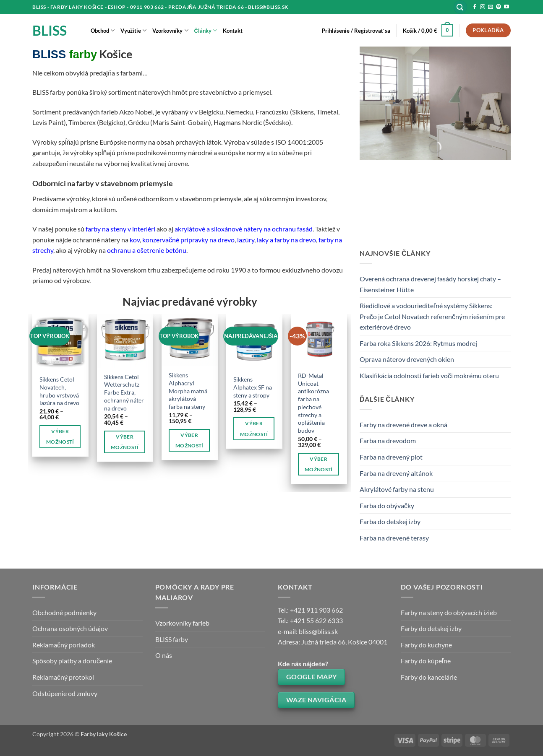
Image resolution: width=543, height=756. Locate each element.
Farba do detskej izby (390, 521)
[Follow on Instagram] (483, 7)
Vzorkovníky (170, 30)
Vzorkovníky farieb (182, 623)
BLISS (50, 31)
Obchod (103, 30)
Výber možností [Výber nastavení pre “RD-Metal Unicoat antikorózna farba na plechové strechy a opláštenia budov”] (319, 464)
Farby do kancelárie (429, 677)
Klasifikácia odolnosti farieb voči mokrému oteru (429, 375)
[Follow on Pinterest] (499, 7)
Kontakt (233, 31)
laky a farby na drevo (286, 240)
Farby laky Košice (104, 734)
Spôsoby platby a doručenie (72, 661)
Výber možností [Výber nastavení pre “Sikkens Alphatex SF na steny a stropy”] (254, 429)
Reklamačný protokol (63, 677)
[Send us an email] (491, 7)
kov (135, 240)
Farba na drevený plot (391, 457)
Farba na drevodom (388, 440)
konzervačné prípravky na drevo (188, 240)
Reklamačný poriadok (64, 645)
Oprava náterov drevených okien (407, 359)
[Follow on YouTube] (506, 7)
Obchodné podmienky (64, 612)
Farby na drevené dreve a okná (403, 425)
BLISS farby (172, 639)
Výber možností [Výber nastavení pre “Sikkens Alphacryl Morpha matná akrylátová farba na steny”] (189, 440)
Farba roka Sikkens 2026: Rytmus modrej (418, 343)
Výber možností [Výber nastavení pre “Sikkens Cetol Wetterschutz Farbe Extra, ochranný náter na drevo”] (125, 442)
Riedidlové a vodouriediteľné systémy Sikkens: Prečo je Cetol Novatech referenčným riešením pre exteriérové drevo (432, 316)
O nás (164, 655)
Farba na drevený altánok (396, 473)
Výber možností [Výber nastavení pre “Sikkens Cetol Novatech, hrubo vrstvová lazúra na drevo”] (60, 436)
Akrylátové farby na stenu (397, 489)
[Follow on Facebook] (475, 7)
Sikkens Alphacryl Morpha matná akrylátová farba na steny (188, 391)
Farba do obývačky (387, 505)
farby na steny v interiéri (120, 229)
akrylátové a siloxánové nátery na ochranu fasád (244, 229)
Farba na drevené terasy (394, 538)
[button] (460, 7)
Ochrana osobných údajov (70, 628)
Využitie (133, 30)
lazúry (246, 240)
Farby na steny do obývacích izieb (449, 612)
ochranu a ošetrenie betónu (147, 250)
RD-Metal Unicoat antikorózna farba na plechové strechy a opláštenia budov (313, 403)
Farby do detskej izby (431, 628)
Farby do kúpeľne (426, 661)
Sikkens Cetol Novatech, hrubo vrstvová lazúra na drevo (59, 391)
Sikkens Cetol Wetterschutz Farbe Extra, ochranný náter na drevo (124, 392)
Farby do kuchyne (426, 645)
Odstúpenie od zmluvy (65, 693)
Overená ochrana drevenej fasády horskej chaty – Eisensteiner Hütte (430, 284)
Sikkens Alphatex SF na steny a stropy (253, 387)
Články (206, 30)
